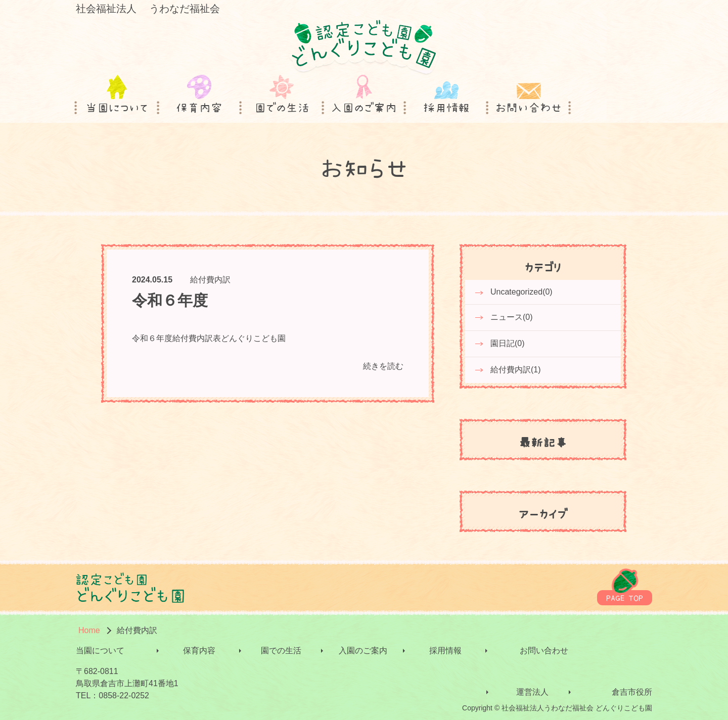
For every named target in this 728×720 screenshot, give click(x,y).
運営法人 (532, 692)
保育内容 (199, 651)
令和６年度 (170, 300)
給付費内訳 (210, 280)
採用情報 (445, 651)
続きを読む (383, 366)
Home (89, 630)
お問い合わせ (544, 651)
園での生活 (281, 651)
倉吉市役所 (632, 692)
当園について (100, 651)
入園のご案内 (363, 651)
